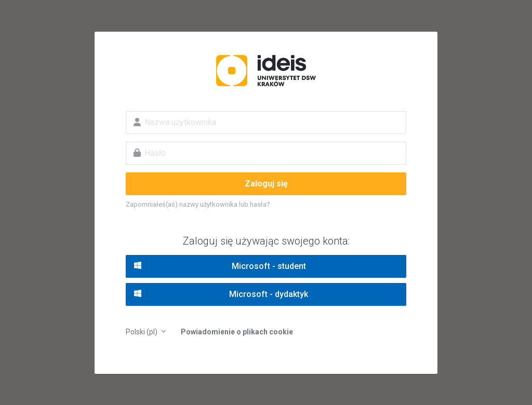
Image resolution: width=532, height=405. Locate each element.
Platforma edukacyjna (266, 71)
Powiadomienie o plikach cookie (237, 332)
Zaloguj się (266, 184)
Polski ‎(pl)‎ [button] (142, 332)
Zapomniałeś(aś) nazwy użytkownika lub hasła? (198, 204)
